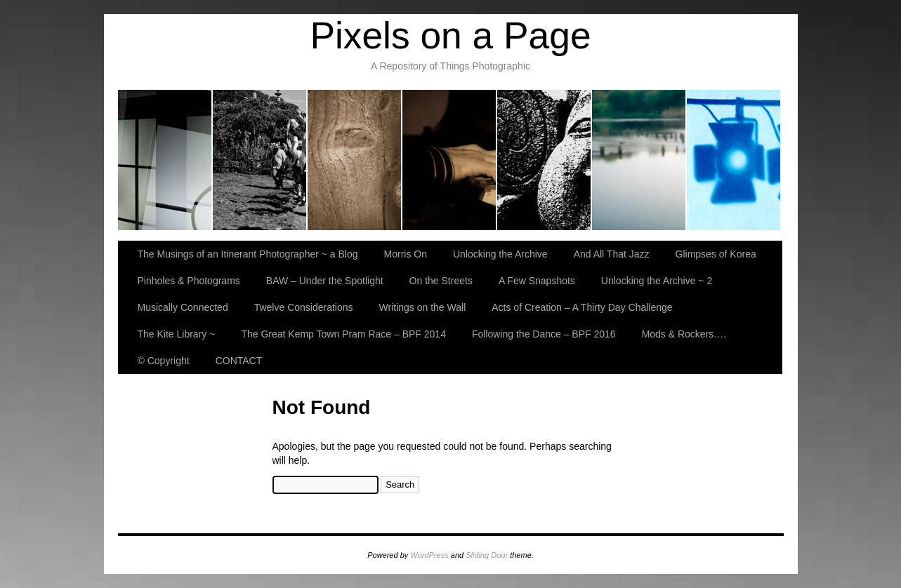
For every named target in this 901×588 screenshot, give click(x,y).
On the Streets (441, 281)
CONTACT (239, 361)
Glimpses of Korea (545, 160)
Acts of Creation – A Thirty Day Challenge (582, 307)
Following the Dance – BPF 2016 (544, 334)
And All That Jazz (450, 160)
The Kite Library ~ (177, 334)
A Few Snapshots (537, 281)
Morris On (260, 160)
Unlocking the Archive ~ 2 (657, 281)
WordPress (429, 555)
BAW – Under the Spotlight (734, 160)
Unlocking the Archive (355, 160)
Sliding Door (487, 555)
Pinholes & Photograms (639, 160)
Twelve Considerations (304, 307)
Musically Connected (183, 307)
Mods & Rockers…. (684, 334)
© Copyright (164, 361)
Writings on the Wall (423, 307)
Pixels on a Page (450, 35)
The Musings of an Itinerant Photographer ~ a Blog (165, 160)
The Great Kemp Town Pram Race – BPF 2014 (343, 334)
